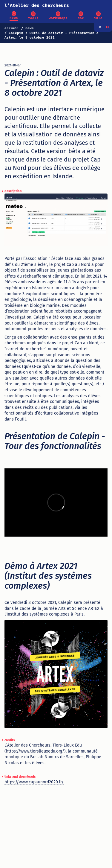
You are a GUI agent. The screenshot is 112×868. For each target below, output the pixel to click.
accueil (12, 28)
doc (81, 18)
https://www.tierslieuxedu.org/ (35, 751)
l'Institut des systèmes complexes (37, 614)
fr (99, 27)
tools (33, 18)
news (14, 18)
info (98, 18)
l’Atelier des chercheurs (37, 5)
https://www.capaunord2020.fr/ (34, 782)
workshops (58, 18)
